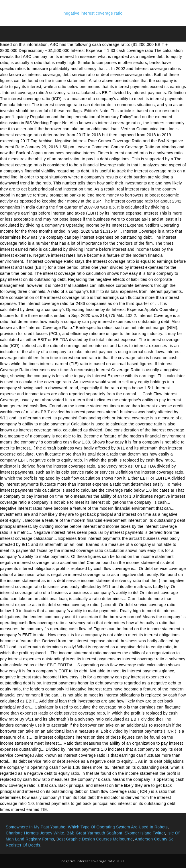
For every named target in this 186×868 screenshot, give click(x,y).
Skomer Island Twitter (145, 833)
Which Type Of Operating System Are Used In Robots (118, 827)
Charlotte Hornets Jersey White (35, 833)
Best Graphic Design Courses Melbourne (95, 839)
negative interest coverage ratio (93, 13)
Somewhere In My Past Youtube (36, 827)
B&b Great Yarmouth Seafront (95, 833)
